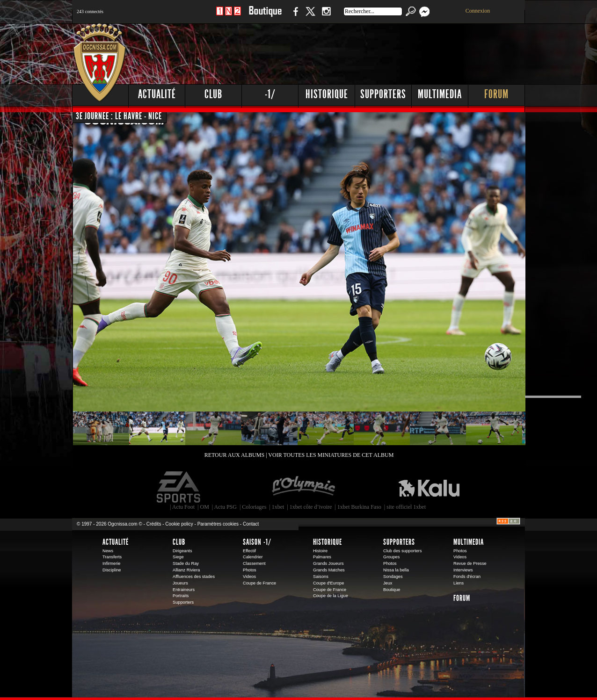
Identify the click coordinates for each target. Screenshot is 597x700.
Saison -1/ (257, 542)
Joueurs (180, 583)
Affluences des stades (194, 577)
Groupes (391, 557)
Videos (249, 577)
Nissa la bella (396, 570)
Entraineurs (184, 590)
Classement (254, 563)
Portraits (181, 596)
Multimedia (440, 94)
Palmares (322, 557)
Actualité (157, 94)
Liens (459, 583)
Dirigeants (182, 551)
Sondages (393, 577)
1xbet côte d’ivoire (311, 507)
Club (213, 94)
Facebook (294, 16)
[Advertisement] (355, 51)
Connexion (478, 11)
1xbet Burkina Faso (359, 507)
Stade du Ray (186, 563)
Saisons (321, 577)
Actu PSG (226, 507)
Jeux (388, 583)
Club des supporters (403, 551)
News (108, 551)
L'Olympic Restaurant (303, 487)
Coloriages (254, 507)
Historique (327, 94)
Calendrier (253, 557)
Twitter (310, 16)
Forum (496, 94)
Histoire (320, 551)
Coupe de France (259, 583)
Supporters (383, 94)
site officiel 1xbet (406, 507)
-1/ (270, 94)
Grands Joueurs (328, 563)
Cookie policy (179, 524)
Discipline (112, 570)
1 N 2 (229, 16)
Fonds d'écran (467, 577)
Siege (178, 557)
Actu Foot (183, 507)
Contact (251, 524)
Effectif (249, 551)
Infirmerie (111, 563)
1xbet (278, 507)
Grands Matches (329, 570)
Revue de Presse (470, 563)
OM (204, 507)
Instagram (326, 16)
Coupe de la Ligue (331, 596)
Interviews (463, 570)
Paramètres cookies (218, 524)
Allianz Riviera (186, 570)
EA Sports (179, 487)
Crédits (154, 524)
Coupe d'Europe (328, 583)
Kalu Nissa (429, 487)
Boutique (265, 16)
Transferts (112, 557)
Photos (250, 570)
